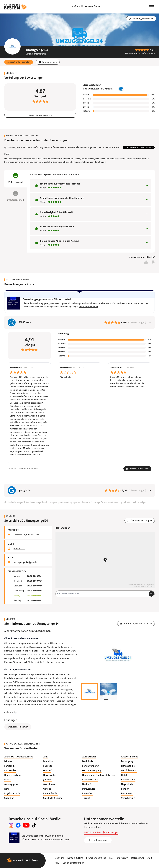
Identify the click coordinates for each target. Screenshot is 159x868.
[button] (19, 62)
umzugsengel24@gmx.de (25, 562)
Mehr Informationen (88, 307)
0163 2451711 (19, 549)
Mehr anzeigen (139, 502)
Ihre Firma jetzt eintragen (101, 833)
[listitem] (19, 757)
